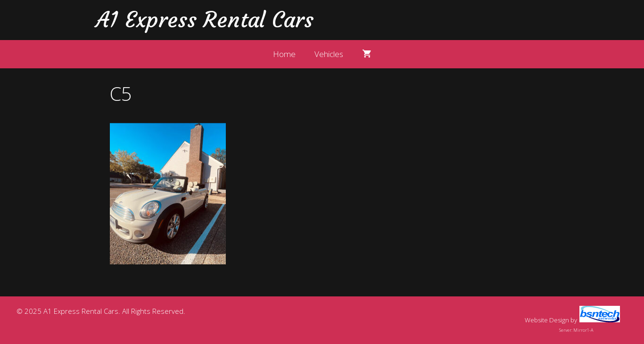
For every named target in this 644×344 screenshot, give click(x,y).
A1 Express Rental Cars (205, 20)
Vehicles (329, 54)
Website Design (547, 320)
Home (284, 54)
